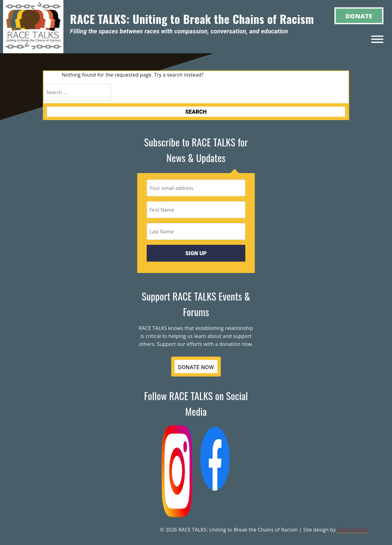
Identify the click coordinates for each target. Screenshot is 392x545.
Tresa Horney (353, 530)
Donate (359, 16)
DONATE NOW (196, 367)
